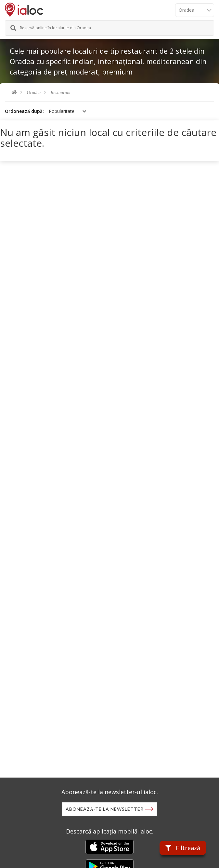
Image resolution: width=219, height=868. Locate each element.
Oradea (34, 93)
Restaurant (61, 93)
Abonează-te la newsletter (105, 809)
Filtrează (183, 848)
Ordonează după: (24, 111)
